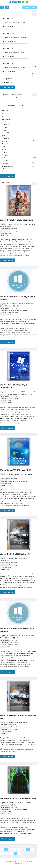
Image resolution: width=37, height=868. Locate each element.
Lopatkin (5, 160)
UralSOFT (5, 152)
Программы (7, 79)
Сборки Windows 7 (9, 56)
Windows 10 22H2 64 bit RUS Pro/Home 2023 (16, 554)
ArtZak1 (4, 116)
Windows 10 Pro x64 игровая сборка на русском (17, 220)
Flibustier (5, 155)
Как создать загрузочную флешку (14, 94)
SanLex (4, 149)
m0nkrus (5, 169)
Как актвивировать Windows (12, 98)
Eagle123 (5, 147)
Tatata (4, 130)
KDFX (4, 172)
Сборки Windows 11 (9, 42)
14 (2, 853)
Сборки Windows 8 (9, 71)
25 (20, 853)
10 (19, 849)
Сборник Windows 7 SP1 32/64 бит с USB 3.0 (16, 470)
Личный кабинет (29, 7)
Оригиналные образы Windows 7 (14, 53)
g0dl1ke (5, 141)
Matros (4, 180)
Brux (4, 158)
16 (11, 853)
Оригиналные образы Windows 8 (14, 68)
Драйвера (6, 87)
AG (3, 113)
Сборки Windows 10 (9, 27)
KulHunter (5, 183)
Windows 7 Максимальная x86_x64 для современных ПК (14, 386)
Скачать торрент (8, 87)
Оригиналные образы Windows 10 (14, 23)
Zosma (4, 136)
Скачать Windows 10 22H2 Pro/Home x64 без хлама (18, 798)
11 (24, 849)
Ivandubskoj (6, 122)
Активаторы (7, 83)
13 (32, 849)
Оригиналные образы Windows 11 (14, 38)
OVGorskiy (5, 138)
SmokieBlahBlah (7, 166)
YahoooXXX (6, 133)
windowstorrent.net (16, 861)
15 (7, 853)
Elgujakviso (6, 163)
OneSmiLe (5, 144)
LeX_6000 (5, 127)
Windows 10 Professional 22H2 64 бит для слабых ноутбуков (17, 298)
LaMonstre (5, 125)
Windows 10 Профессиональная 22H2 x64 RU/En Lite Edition (17, 630)
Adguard (5, 111)
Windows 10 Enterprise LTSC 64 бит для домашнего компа (18, 717)
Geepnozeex (6, 119)
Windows (18, 2)
